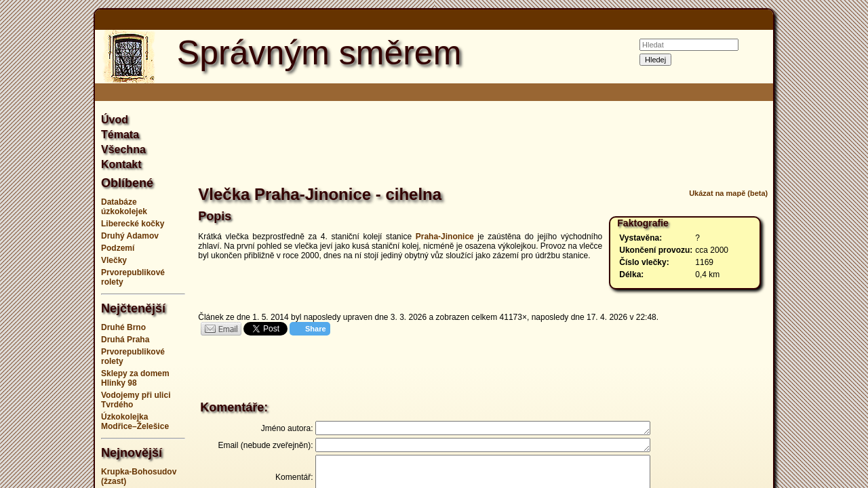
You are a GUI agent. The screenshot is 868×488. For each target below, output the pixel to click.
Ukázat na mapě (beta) (728, 193)
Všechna (123, 149)
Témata (120, 135)
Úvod (115, 120)
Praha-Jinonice (445, 237)
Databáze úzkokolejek (124, 207)
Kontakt (121, 164)
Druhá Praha (125, 340)
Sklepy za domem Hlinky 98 (135, 378)
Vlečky (114, 260)
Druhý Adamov (130, 236)
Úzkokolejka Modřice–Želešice (135, 422)
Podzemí (118, 248)
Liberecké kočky (133, 224)
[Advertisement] (827, 244)
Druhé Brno (123, 327)
